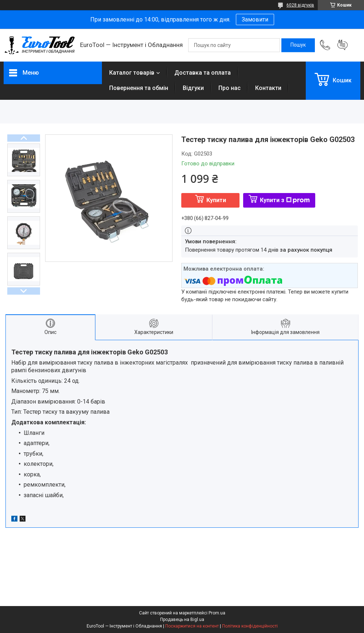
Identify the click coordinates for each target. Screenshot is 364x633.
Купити (216, 200)
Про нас (230, 88)
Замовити (255, 19)
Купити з (285, 200)
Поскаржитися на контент (192, 626)
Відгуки (193, 88)
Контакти (268, 88)
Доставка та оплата (203, 73)
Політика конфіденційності (250, 626)
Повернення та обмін (139, 88)
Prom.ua (217, 613)
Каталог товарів (132, 73)
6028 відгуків (300, 5)
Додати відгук (343, 45)
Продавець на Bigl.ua (182, 620)
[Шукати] (298, 45)
